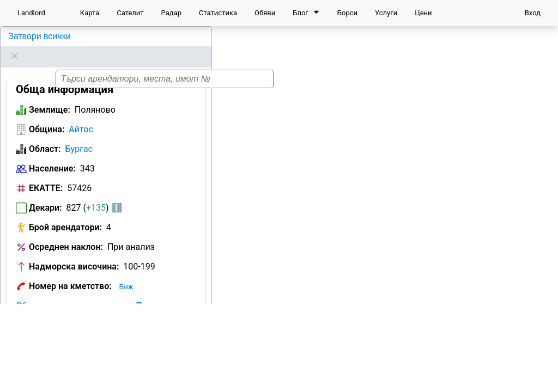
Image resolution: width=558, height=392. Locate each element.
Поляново (27, 36)
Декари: (46, 194)
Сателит (130, 13)
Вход (533, 13)
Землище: (50, 96)
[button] (386, 211)
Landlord (31, 13)
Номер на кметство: (70, 272)
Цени (423, 13)
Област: (45, 135)
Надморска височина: (74, 253)
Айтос (81, 116)
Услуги (386, 13)
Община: (47, 116)
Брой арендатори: (65, 214)
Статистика (218, 13)
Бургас (79, 135)
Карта (90, 13)
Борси (347, 13)
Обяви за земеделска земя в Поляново (96, 292)
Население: (52, 155)
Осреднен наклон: (66, 233)
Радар (171, 13)
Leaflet (542, 378)
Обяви (265, 13)
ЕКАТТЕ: (46, 174)
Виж (126, 273)
